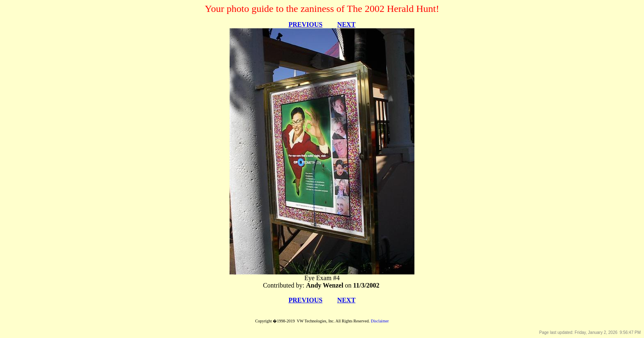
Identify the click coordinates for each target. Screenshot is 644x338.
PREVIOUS (305, 24)
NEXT (346, 24)
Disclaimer (380, 321)
